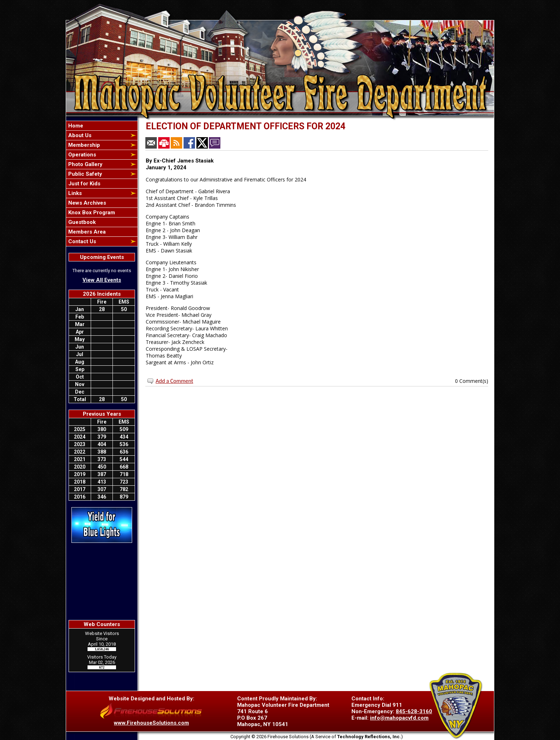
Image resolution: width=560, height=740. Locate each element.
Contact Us (81, 241)
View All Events (102, 280)
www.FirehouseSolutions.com (151, 723)
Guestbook (81, 222)
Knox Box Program (91, 212)
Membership (83, 145)
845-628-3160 (414, 711)
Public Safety (84, 174)
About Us (79, 135)
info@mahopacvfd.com (399, 718)
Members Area (86, 232)
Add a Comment (174, 381)
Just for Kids (84, 184)
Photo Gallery (85, 164)
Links (74, 193)
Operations (81, 155)
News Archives (86, 203)
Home (75, 126)
